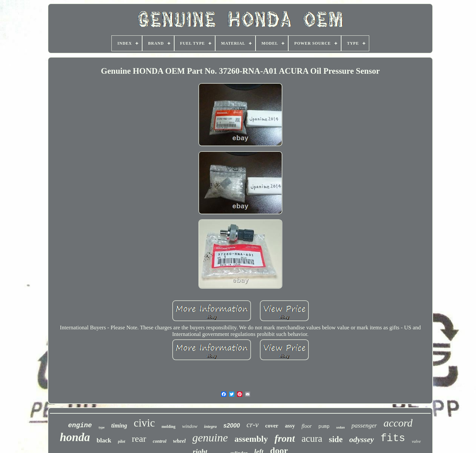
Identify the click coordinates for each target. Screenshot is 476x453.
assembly (251, 439)
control (159, 441)
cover (272, 426)
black (104, 440)
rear (139, 439)
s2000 (232, 426)
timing (119, 426)
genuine (210, 438)
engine (80, 425)
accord (398, 423)
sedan (340, 427)
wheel (179, 441)
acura (312, 438)
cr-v (253, 425)
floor (307, 426)
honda (75, 437)
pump (324, 427)
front (285, 438)
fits (393, 438)
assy (290, 426)
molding (169, 427)
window (190, 426)
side (336, 439)
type (101, 427)
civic (144, 423)
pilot (122, 441)
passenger (364, 425)
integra (210, 426)
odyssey (362, 439)
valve (416, 441)
